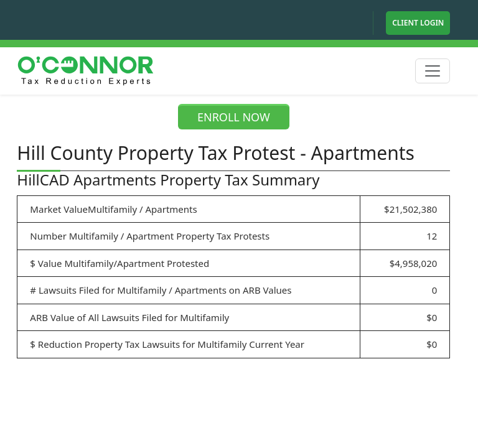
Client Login (418, 23)
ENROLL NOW (234, 117)
